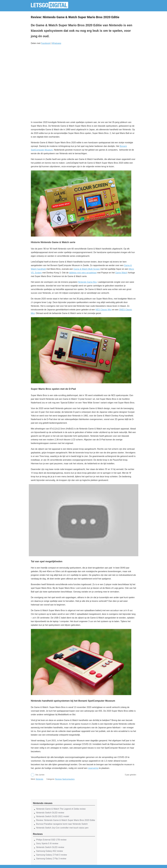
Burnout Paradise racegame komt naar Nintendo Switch (62, 824)
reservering (93, 768)
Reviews (58, 779)
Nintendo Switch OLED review (50, 813)
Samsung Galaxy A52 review (50, 851)
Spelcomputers (68, 779)
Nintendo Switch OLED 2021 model (53, 816)
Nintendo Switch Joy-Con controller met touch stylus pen (62, 828)
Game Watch (121, 273)
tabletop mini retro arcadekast (83, 273)
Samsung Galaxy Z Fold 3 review (52, 855)
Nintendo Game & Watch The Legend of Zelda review (61, 809)
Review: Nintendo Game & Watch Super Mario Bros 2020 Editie (66, 820)
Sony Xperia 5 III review (47, 843)
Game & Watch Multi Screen (87, 269)
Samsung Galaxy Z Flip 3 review (51, 859)
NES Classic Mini (104, 310)
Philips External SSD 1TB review (51, 840)
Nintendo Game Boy (87, 282)
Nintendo (40, 779)
